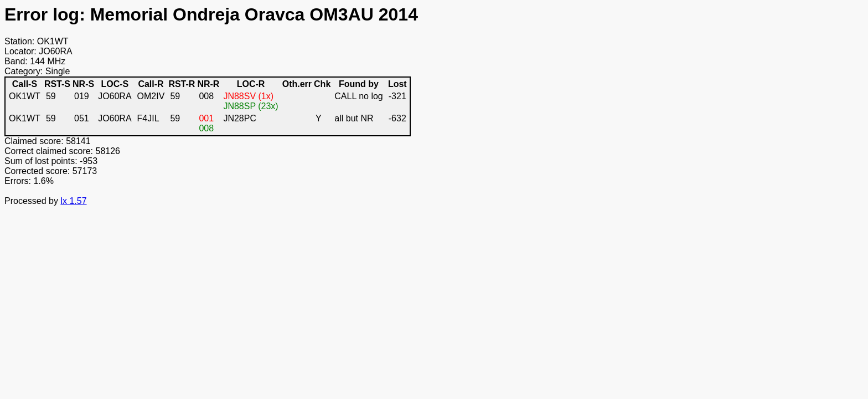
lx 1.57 (73, 201)
